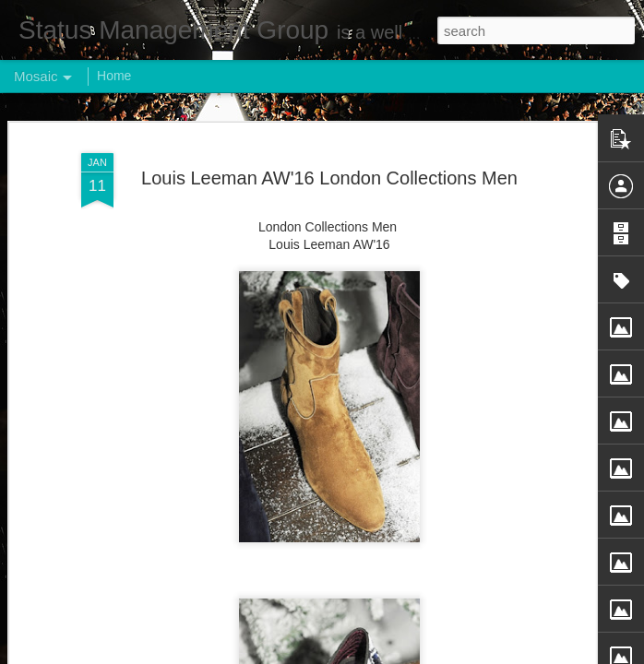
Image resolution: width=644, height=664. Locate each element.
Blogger (380, 654)
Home (114, 76)
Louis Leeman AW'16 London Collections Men (329, 142)
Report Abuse (434, 654)
